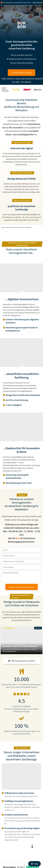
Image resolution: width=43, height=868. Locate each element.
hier (18, 538)
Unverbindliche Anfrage (21, 73)
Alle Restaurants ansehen (22, 661)
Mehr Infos (37, 3)
